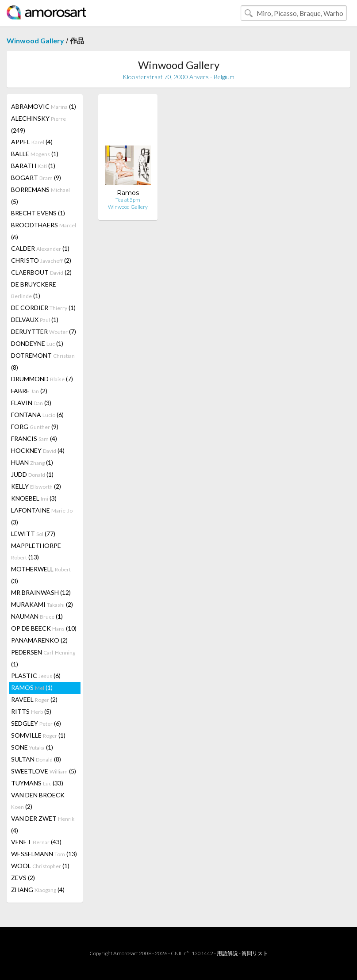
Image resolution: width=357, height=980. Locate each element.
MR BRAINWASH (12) (41, 592)
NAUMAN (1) (37, 616)
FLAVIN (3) (31, 403)
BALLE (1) (35, 154)
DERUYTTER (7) (44, 331)
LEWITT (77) (33, 534)
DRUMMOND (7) (42, 379)
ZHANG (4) (38, 890)
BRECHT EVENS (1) (38, 213)
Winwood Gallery (35, 40)
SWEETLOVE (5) (44, 771)
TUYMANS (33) (37, 783)
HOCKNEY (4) (38, 450)
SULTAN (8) (36, 759)
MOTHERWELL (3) (41, 575)
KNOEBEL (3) (34, 498)
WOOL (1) (40, 866)
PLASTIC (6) (36, 676)
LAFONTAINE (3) (42, 516)
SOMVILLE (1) (38, 735)
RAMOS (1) (32, 687)
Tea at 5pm (128, 200)
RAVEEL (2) (34, 699)
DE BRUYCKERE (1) (34, 290)
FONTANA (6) (37, 415)
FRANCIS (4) (34, 438)
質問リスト (255, 953)
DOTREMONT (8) (43, 361)
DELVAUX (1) (35, 320)
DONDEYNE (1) (37, 343)
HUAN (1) (32, 462)
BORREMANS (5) (40, 195)
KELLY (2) (36, 486)
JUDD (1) (32, 474)
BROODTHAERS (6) (44, 231)
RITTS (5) (31, 711)
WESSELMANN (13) (44, 854)
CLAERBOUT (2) (41, 272)
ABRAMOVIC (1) (44, 106)
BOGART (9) (36, 178)
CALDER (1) (40, 248)
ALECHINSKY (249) (38, 124)
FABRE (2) (29, 391)
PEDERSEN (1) (43, 658)
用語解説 (227, 953)
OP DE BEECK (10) (44, 628)
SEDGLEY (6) (36, 723)
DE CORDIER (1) (43, 308)
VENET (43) (36, 842)
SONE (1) (32, 747)
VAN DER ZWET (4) (43, 824)
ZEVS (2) (23, 878)
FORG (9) (35, 427)
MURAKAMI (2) (42, 604)
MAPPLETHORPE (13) (36, 551)
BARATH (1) (33, 166)
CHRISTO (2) (41, 260)
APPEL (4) (32, 142)
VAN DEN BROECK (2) (38, 801)
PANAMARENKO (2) (39, 640)
